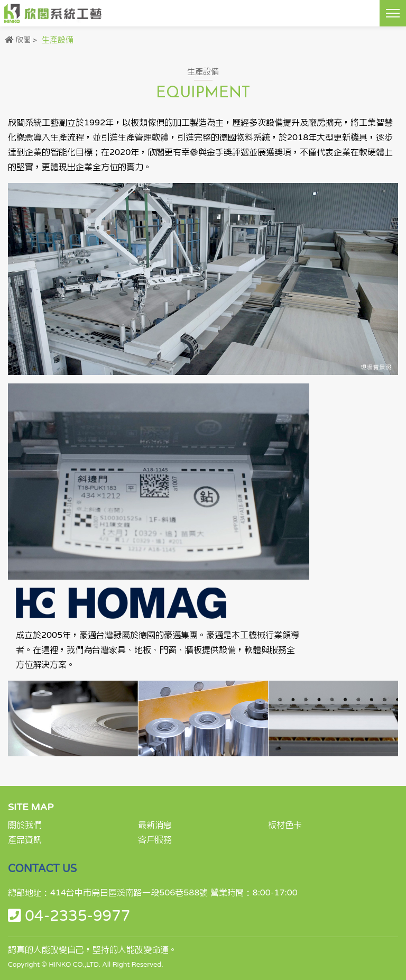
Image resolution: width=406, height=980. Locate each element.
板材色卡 (285, 825)
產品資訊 (25, 840)
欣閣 (23, 40)
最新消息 (155, 825)
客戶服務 (155, 840)
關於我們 (25, 825)
